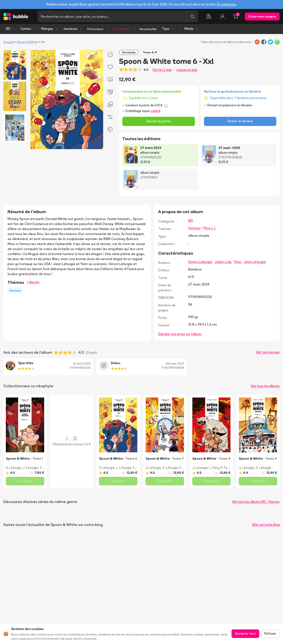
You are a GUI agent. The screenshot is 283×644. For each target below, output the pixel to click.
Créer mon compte (262, 16)
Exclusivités (121, 29)
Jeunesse (73, 29)
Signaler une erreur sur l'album (180, 334)
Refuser (270, 633)
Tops (168, 29)
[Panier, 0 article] (236, 16)
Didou (116, 363)
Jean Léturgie (255, 262)
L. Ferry (214, 468)
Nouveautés (148, 29)
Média (191, 29)
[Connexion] (222, 16)
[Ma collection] (209, 16)
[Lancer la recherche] (192, 16)
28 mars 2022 (175, 364)
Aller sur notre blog (266, 525)
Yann (237, 262)
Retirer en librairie (240, 121)
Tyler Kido (26, 363)
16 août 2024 (82, 364)
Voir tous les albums (265, 386)
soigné (156, 111)
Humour (194, 228)
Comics (28, 29)
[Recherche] (112, 16)
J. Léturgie (30, 468)
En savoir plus (227, 4)
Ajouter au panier (159, 121)
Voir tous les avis (268, 352)
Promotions (95, 29)
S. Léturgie (14, 468)
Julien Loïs (223, 262)
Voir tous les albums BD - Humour (256, 502)
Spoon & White (27, 42)
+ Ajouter (33, 282)
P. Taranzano (230, 468)
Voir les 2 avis (162, 70)
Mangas (49, 29)
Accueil (8, 42)
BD (11, 29)
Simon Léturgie (200, 262)
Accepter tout (245, 633)
